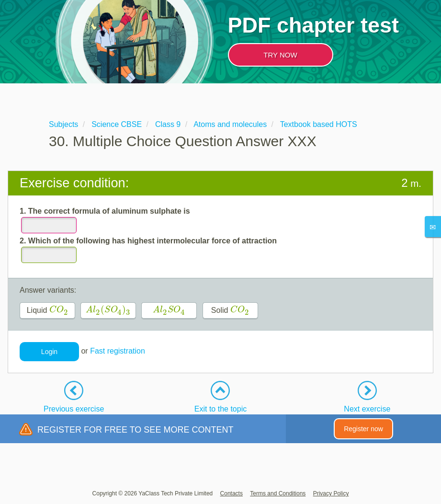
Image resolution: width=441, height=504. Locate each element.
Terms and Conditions (278, 493)
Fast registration (118, 351)
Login (49, 352)
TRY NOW (280, 55)
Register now (363, 429)
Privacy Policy (331, 493)
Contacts (232, 493)
